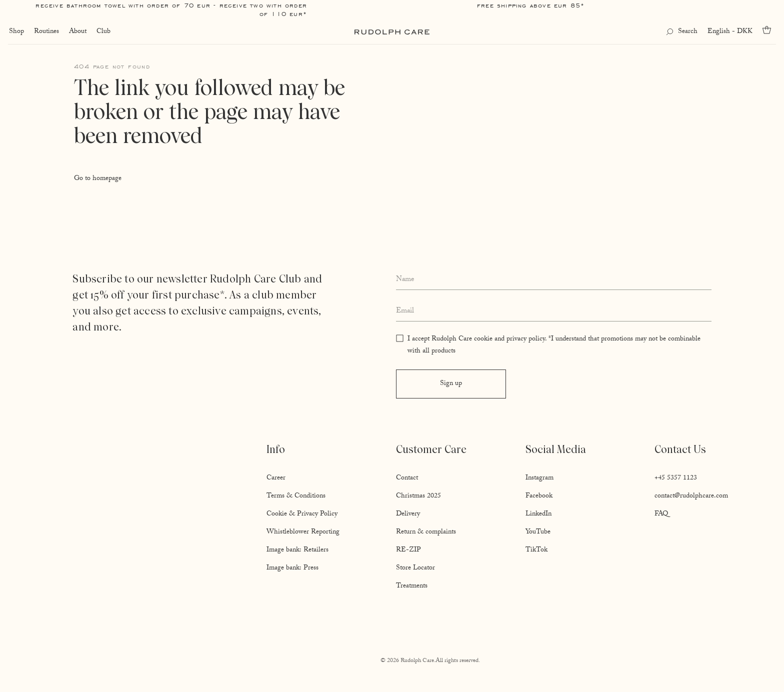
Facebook (539, 496)
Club (102, 32)
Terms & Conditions (296, 496)
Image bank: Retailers (297, 550)
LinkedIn (538, 514)
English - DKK (731, 32)
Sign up (451, 384)
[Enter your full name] (554, 280)
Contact (407, 478)
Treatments (412, 586)
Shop (15, 32)
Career (276, 478)
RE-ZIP (408, 550)
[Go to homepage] (392, 32)
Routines (45, 32)
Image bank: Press (292, 568)
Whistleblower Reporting (303, 532)
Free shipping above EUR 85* (531, 5)
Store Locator (415, 568)
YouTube (538, 532)
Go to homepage (98, 179)
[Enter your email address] (554, 311)
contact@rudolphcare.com (691, 496)
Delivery (408, 514)
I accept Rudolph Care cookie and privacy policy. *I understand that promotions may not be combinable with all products (554, 345)
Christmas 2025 (418, 496)
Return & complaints (426, 532)
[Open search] (683, 32)
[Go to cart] (770, 30)
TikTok (536, 550)
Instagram (539, 478)
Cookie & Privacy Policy (302, 514)
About (77, 32)
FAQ (661, 514)
